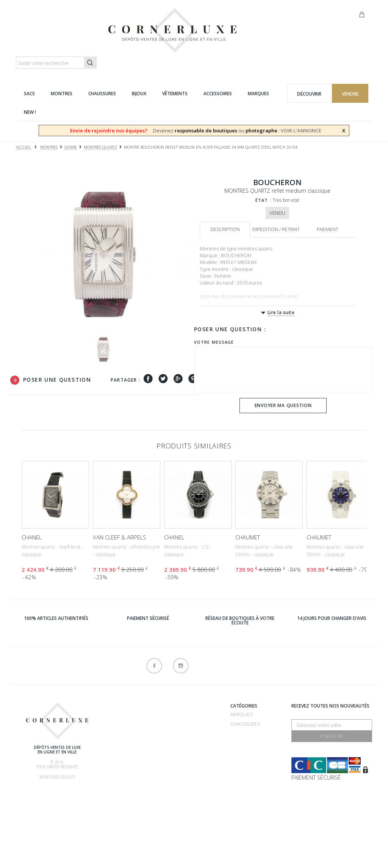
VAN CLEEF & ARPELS (120, 537)
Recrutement (180, 715)
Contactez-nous (184, 812)
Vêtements (243, 762)
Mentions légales (57, 777)
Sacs (236, 734)
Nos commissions (129, 773)
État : (263, 200)
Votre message (214, 342)
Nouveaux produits (187, 803)
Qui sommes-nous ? (131, 707)
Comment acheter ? (131, 745)
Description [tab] (225, 229)
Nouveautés (245, 781)
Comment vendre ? (130, 735)
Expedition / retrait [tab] (276, 229)
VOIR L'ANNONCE (301, 131)
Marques (241, 715)
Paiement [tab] (328, 229)
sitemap (172, 822)
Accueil (23, 147)
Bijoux (238, 752)
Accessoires (245, 771)
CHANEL (32, 537)
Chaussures (245, 724)
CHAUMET (248, 537)
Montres (241, 743)
